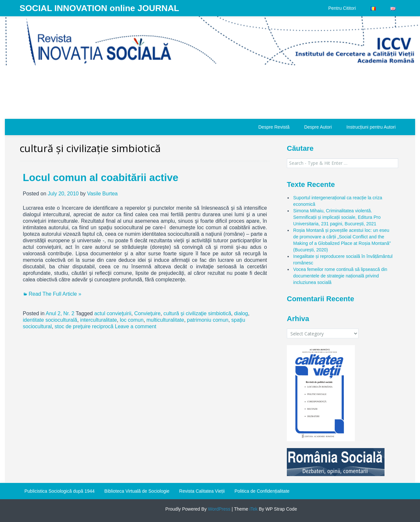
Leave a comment (136, 326)
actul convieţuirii (113, 313)
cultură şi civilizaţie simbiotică (197, 313)
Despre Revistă (274, 127)
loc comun (132, 320)
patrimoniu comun (208, 320)
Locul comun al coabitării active (101, 177)
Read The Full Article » (55, 294)
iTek (253, 509)
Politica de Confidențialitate (262, 491)
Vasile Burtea (102, 194)
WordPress (219, 509)
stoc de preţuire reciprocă (84, 326)
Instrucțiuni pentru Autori (371, 127)
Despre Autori (318, 127)
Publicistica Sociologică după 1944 (60, 491)
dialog (241, 313)
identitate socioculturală (50, 320)
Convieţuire (147, 313)
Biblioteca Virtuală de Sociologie (137, 491)
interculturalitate (98, 320)
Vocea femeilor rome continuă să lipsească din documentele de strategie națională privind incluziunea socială (340, 276)
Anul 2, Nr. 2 (60, 313)
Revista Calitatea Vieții (202, 491)
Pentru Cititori (342, 8)
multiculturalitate (165, 320)
